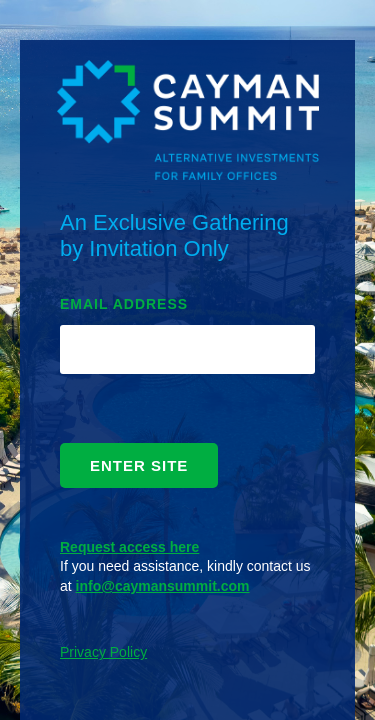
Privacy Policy (103, 652)
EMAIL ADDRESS (124, 304)
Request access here (129, 547)
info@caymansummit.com (163, 586)
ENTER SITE (139, 465)
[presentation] (136, 413)
